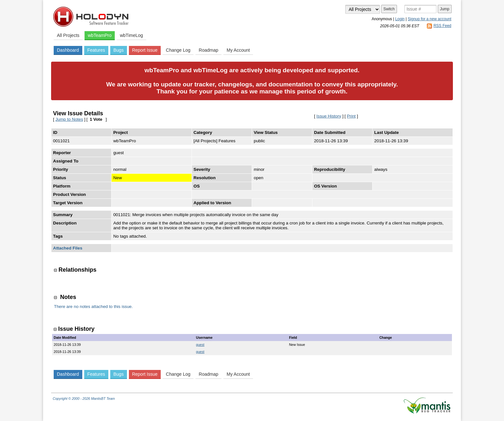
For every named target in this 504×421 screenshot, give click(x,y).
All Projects (68, 35)
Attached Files (68, 248)
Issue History (329, 116)
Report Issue (145, 50)
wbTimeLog (131, 35)
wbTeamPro (100, 35)
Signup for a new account (430, 19)
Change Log (178, 50)
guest (200, 345)
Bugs (119, 50)
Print (351, 116)
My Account (238, 50)
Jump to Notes (69, 119)
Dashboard (68, 50)
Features (96, 50)
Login (400, 19)
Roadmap (208, 50)
